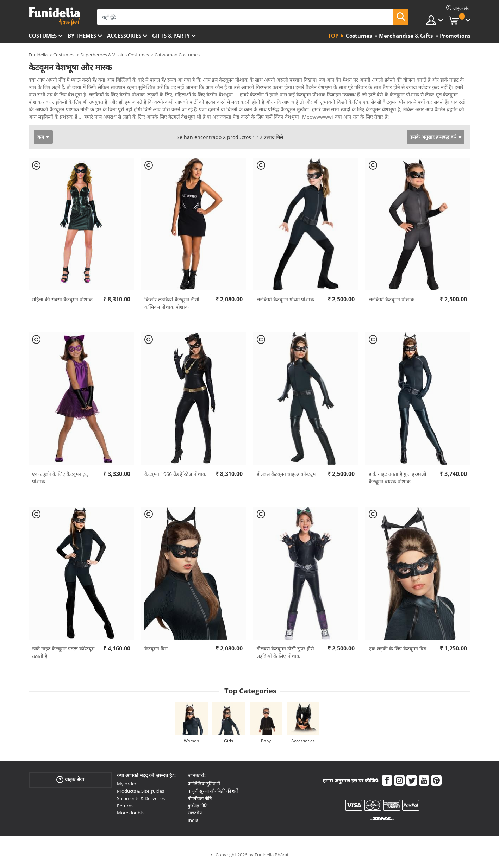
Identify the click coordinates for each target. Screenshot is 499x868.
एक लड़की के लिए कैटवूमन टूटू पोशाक (60, 480)
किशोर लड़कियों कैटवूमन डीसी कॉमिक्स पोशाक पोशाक (172, 306)
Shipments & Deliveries (141, 801)
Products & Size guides (141, 793)
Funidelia (38, 55)
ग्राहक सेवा (70, 782)
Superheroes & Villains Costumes (115, 55)
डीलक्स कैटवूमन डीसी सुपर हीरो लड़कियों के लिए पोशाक (285, 655)
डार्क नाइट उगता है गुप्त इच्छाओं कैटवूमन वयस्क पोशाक (397, 480)
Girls (229, 743)
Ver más (45, 118)
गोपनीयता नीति (200, 801)
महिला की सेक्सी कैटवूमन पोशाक (62, 302)
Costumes (43, 36)
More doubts (131, 815)
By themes (82, 36)
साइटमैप (195, 815)
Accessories (124, 36)
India (193, 823)
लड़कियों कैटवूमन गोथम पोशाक (285, 302)
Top (333, 36)
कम (41, 139)
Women (191, 743)
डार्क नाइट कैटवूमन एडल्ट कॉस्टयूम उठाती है (63, 655)
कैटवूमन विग (156, 651)
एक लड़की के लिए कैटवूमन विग (398, 651)
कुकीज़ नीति (198, 808)
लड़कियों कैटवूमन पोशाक (392, 302)
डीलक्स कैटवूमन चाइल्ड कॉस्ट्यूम (286, 476)
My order (127, 786)
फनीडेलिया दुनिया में (204, 786)
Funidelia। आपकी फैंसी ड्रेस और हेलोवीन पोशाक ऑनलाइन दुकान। (54, 16)
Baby (266, 743)
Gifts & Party (171, 36)
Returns (125, 808)
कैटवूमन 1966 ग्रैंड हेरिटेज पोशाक (175, 476)
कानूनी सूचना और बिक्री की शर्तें (213, 793)
